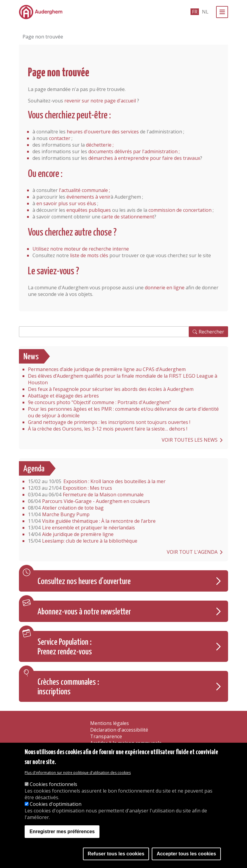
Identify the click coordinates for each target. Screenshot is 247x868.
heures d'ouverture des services (103, 132)
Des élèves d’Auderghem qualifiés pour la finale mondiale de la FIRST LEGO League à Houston (123, 379)
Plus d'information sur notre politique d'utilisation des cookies (78, 774)
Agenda (34, 469)
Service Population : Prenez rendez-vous (65, 647)
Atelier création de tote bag (66, 508)
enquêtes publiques (89, 210)
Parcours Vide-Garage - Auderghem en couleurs (89, 501)
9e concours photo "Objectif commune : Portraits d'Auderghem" (99, 402)
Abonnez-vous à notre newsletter (84, 612)
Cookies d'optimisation (56, 805)
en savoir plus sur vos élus (66, 203)
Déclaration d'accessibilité (119, 730)
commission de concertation (180, 210)
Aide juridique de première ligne (71, 534)
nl (205, 12)
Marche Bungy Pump (59, 514)
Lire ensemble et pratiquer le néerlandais (81, 528)
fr (195, 12)
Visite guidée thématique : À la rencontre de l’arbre (92, 521)
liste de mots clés (89, 255)
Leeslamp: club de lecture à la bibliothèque (83, 541)
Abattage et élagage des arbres (63, 396)
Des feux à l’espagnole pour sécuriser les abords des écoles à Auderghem (111, 389)
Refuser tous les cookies (116, 855)
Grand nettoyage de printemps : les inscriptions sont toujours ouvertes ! (109, 422)
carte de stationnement (128, 217)
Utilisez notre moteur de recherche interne (81, 249)
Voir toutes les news (190, 440)
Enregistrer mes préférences (62, 833)
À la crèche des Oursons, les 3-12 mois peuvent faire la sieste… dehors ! (108, 429)
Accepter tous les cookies (186, 855)
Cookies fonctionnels (53, 785)
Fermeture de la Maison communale (86, 495)
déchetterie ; (100, 145)
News (31, 357)
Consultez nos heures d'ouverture (84, 582)
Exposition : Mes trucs (70, 488)
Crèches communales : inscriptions (68, 687)
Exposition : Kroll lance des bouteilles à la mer (97, 481)
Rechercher (211, 332)
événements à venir (88, 197)
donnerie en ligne (165, 288)
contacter (60, 138)
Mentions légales (110, 723)
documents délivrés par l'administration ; (134, 151)
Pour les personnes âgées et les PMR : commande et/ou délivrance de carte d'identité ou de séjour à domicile (123, 412)
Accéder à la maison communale (126, 743)
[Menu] (222, 12)
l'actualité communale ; (84, 190)
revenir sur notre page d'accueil (100, 101)
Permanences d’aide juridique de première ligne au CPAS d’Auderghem (107, 369)
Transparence (106, 736)
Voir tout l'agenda (192, 552)
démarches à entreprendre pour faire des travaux (144, 158)
